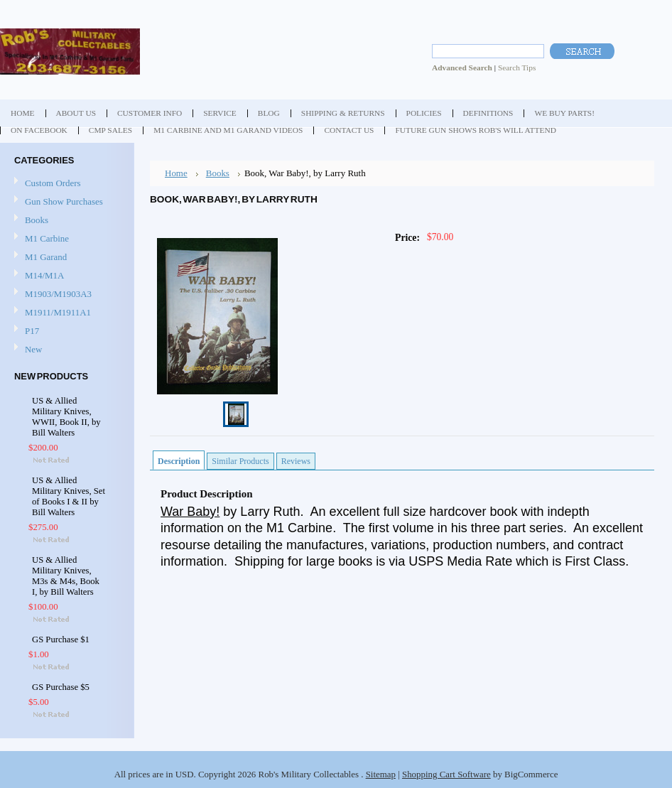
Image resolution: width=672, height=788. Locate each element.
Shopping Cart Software (446, 774)
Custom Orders (53, 183)
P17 (32, 331)
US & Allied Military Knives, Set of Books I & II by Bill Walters (69, 496)
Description (179, 461)
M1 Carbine (47, 238)
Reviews (296, 461)
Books (37, 220)
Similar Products (240, 461)
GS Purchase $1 (61, 639)
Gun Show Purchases (64, 201)
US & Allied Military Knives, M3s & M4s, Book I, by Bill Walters (66, 576)
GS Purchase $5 (61, 687)
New (33, 349)
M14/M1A (44, 275)
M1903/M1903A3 (58, 294)
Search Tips (517, 68)
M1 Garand (46, 257)
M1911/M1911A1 (58, 312)
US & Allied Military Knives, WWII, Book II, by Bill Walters (66, 417)
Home (176, 173)
